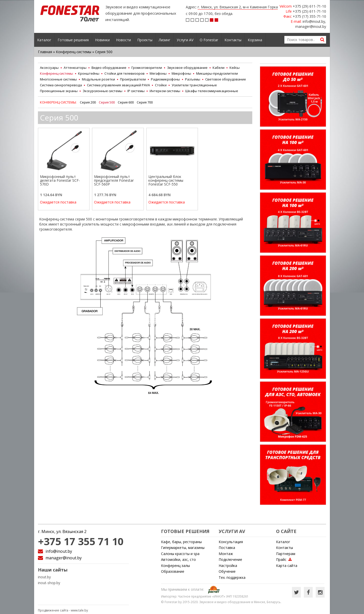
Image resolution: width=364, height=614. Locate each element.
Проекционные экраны (59, 91)
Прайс (284, 559)
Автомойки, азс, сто (178, 559)
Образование (173, 571)
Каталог (44, 40)
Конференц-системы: (59, 102)
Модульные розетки (98, 79)
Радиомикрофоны (165, 79)
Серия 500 (107, 102)
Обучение (227, 571)
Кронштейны (89, 73)
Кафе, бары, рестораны (181, 542)
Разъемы (193, 79)
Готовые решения (73, 40)
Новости (123, 40)
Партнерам (286, 554)
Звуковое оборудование (187, 68)
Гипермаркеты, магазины (183, 548)
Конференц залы (175, 566)
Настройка (228, 566)
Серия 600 (126, 102)
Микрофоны (181, 73)
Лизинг (165, 40)
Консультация (231, 542)
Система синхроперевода (61, 85)
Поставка (227, 548)
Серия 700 (145, 102)
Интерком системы (165, 91)
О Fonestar (209, 40)
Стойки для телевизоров (124, 73)
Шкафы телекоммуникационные (212, 91)
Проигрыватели (133, 79)
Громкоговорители (147, 68)
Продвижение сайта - (63, 610)
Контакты (233, 40)
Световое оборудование (226, 79)
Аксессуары (49, 68)
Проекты (145, 40)
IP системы (136, 91)
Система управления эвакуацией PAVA (118, 85)
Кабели (219, 68)
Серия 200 (88, 102)
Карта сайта (287, 566)
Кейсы (235, 68)
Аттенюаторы (75, 68)
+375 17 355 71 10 (81, 541)
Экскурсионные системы (103, 91)
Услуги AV (185, 40)
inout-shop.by (49, 583)
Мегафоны (158, 73)
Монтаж (226, 554)
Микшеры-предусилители (217, 73)
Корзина (255, 40)
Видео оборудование (109, 68)
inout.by (44, 577)
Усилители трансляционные (194, 85)
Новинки (102, 40)
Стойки (161, 85)
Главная (45, 52)
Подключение (230, 559)
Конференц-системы (74, 52)
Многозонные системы (58, 79)
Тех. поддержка (232, 577)
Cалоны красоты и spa (180, 554)
